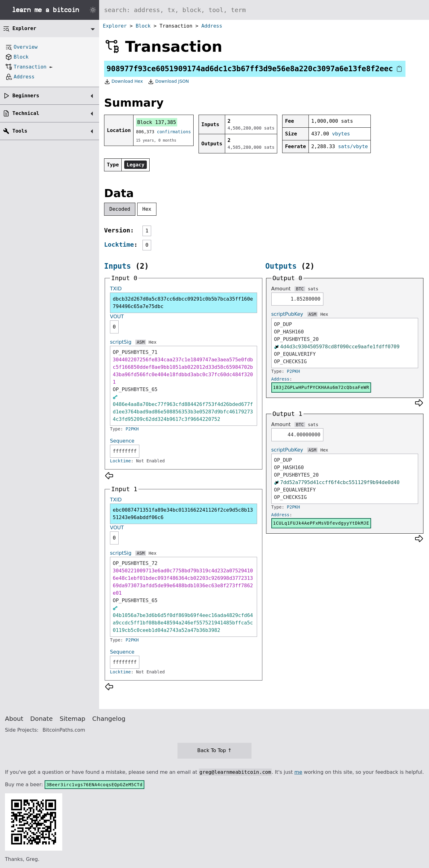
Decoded (120, 209)
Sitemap (73, 719)
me (298, 772)
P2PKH (132, 429)
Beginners (26, 96)
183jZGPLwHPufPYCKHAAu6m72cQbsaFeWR (321, 387)
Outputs (281, 266)
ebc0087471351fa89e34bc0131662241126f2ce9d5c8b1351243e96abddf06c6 (183, 514)
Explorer (115, 26)
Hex (147, 209)
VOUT (117, 317)
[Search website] (264, 10)
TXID (116, 289)
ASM (140, 342)
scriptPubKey (287, 314)
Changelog (109, 719)
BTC (300, 289)
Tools (20, 131)
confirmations (174, 132)
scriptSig (121, 342)
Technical (26, 113)
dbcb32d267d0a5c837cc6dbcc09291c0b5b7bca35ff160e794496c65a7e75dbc (183, 303)
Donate (42, 719)
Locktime (119, 245)
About (14, 719)
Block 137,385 (157, 122)
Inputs (118, 266)
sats (313, 289)
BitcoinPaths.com (64, 730)
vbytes (341, 134)
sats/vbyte (353, 146)
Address (212, 26)
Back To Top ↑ (214, 750)
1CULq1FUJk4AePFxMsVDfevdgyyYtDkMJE (321, 523)
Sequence (122, 441)
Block (143, 26)
